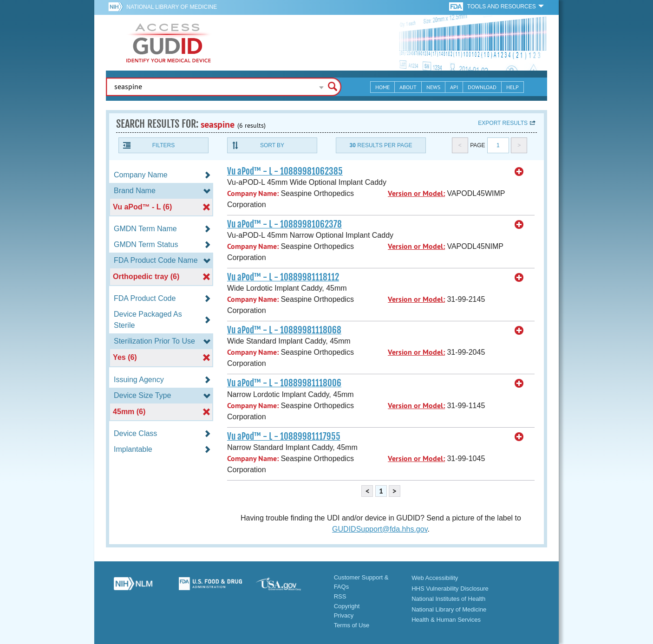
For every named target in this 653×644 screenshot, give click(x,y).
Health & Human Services (446, 620)
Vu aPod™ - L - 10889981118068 (284, 330)
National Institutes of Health (448, 599)
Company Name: (253, 193)
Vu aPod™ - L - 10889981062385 (285, 171)
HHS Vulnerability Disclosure (450, 589)
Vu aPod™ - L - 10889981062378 (284, 224)
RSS (340, 596)
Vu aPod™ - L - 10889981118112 (283, 277)
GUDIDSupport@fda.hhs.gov (380, 529)
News (433, 87)
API (454, 87)
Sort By (272, 145)
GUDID (169, 43)
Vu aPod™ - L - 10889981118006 (284, 383)
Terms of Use (352, 625)
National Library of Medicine (172, 7)
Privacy (344, 615)
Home (382, 87)
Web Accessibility (435, 578)
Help (513, 87)
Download (482, 87)
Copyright (347, 606)
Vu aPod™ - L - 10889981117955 (284, 436)
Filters (163, 145)
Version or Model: (416, 193)
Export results (503, 123)
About (408, 87)
